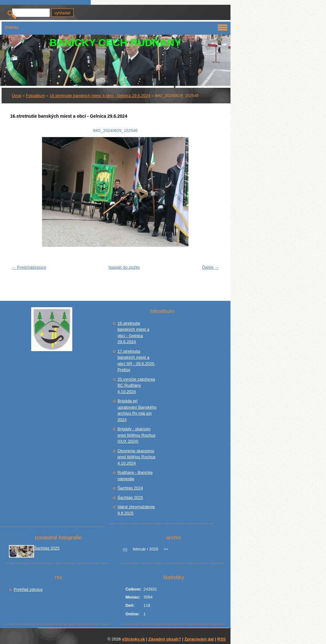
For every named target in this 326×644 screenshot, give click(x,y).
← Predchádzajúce (29, 267)
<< (125, 549)
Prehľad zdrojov (28, 589)
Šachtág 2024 (130, 488)
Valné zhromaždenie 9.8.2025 (136, 510)
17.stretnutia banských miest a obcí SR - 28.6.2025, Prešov (136, 361)
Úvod (17, 96)
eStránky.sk (133, 639)
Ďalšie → (210, 267)
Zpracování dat (199, 639)
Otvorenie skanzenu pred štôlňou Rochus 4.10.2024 (136, 457)
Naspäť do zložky (124, 267)
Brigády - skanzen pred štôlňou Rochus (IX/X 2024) (136, 435)
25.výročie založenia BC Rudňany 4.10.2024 (136, 385)
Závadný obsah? (165, 639)
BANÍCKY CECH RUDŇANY (115, 43)
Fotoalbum (35, 96)
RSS (221, 639)
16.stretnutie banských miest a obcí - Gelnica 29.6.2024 (100, 96)
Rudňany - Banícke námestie (135, 476)
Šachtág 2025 (130, 498)
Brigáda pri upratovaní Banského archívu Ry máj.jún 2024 (137, 410)
